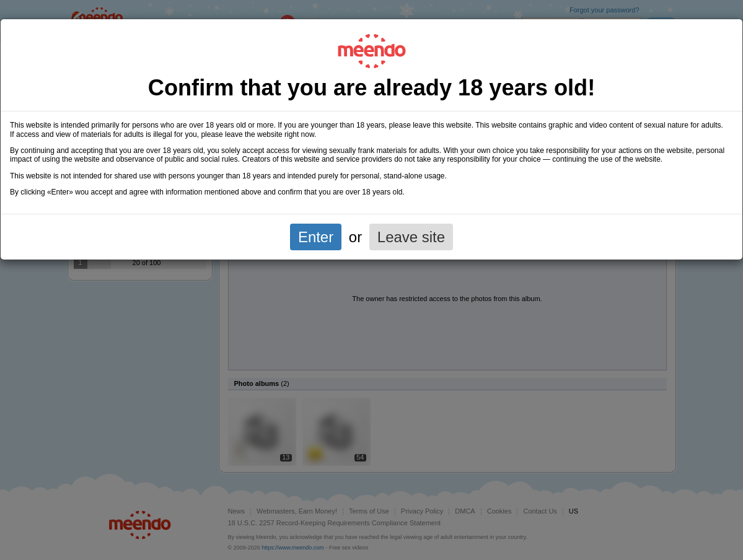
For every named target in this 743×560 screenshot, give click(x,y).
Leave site (411, 237)
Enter (316, 237)
